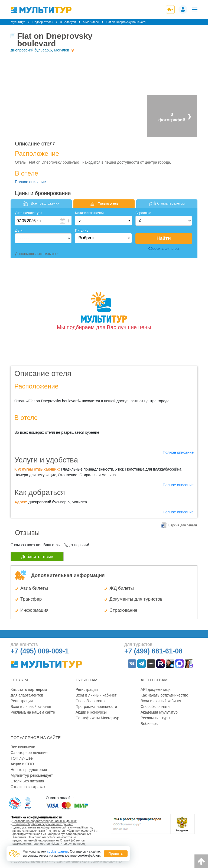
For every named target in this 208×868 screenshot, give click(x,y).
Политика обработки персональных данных (43, 824)
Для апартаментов (27, 695)
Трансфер (31, 599)
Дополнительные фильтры (35, 254)
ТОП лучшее (22, 758)
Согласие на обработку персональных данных (45, 821)
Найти (164, 239)
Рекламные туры (155, 718)
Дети (19, 231)
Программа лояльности (96, 707)
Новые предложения (29, 770)
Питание (82, 231)
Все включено (23, 747)
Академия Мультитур (159, 712)
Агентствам (154, 680)
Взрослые (143, 213)
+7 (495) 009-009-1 (40, 651)
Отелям (19, 680)
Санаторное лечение (29, 753)
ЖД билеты (122, 588)
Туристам (87, 680)
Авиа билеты (34, 588)
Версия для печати (183, 525)
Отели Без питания (27, 781)
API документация (157, 689)
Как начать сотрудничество (164, 695)
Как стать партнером (29, 689)
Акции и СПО (22, 764)
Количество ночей (89, 213)
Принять (116, 854)
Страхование (123, 610)
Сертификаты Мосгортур (97, 718)
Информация (34, 610)
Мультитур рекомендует (32, 775)
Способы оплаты (90, 701)
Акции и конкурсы (91, 712)
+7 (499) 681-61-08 (153, 651)
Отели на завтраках (28, 787)
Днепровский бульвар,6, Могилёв (40, 50)
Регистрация (22, 701)
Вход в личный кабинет (31, 707)
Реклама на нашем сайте (33, 712)
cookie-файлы (58, 851)
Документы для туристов (136, 599)
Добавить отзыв (37, 557)
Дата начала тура (29, 213)
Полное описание (30, 182)
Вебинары (149, 724)
